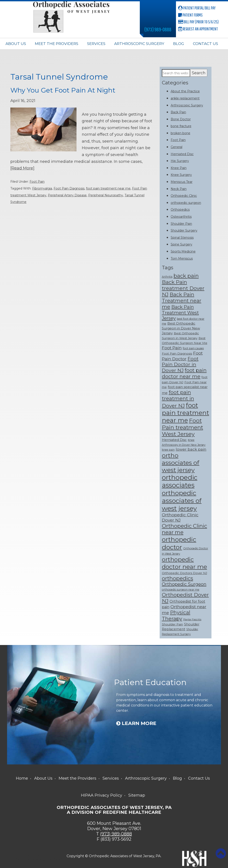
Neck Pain (179, 189)
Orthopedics (180, 210)
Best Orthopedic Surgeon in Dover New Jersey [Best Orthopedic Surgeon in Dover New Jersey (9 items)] (181, 328)
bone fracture (181, 126)
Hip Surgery (180, 161)
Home (22, 778)
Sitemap (137, 795)
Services (96, 44)
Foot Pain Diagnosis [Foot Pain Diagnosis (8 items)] (177, 353)
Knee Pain (179, 168)
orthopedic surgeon (186, 203)
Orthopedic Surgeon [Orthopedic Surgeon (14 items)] (184, 584)
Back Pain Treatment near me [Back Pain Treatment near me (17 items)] (182, 301)
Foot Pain (37, 182)
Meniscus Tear (182, 182)
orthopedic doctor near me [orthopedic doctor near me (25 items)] (184, 563)
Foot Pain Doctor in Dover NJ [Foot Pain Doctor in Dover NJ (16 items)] (180, 364)
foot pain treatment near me (108, 188)
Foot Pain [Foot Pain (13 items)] (172, 348)
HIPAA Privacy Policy (102, 795)
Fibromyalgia (42, 188)
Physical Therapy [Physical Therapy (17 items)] (176, 615)
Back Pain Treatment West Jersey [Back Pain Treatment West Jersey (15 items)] (180, 312)
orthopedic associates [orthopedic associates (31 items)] (180, 481)
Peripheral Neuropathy (106, 195)
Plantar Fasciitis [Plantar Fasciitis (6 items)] (192, 620)
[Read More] (22, 168)
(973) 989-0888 (158, 29)
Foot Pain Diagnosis (69, 188)
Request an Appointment (198, 29)
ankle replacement (185, 98)
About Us (16, 44)
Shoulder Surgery (184, 230)
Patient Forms (190, 15)
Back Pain (178, 112)
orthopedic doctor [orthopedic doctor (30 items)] (179, 543)
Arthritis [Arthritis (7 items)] (167, 277)
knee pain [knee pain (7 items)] (168, 450)
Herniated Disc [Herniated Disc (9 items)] (174, 440)
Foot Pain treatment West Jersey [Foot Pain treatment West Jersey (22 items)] (182, 427)
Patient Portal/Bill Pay (197, 8)
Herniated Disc (182, 154)
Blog (179, 44)
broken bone (180, 133)
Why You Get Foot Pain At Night (63, 90)
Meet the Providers (57, 44)
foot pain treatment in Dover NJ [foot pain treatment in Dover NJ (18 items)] (178, 399)
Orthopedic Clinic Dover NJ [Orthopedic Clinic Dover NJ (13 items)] (180, 517)
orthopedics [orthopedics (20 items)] (178, 578)
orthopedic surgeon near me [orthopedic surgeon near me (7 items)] (181, 590)
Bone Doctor (181, 119)
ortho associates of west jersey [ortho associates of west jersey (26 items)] (181, 463)
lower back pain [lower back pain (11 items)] (191, 449)
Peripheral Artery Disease (67, 195)
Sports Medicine (183, 251)
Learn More (136, 723)
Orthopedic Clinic (184, 196)
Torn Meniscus (182, 258)
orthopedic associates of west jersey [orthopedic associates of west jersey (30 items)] (182, 501)
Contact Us (206, 44)
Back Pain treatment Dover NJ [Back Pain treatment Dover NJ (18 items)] (183, 288)
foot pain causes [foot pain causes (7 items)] (193, 348)
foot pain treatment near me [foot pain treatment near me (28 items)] (185, 413)
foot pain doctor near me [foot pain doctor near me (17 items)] (184, 373)
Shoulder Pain (181, 224)
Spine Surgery (181, 244)
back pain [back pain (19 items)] (186, 276)
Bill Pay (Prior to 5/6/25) (198, 22)
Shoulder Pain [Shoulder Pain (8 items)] (172, 624)
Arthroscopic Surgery (139, 44)
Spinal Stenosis (182, 238)
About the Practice (185, 91)
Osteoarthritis (181, 217)
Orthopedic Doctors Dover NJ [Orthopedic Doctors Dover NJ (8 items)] (184, 573)
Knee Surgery (181, 175)
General (177, 147)
